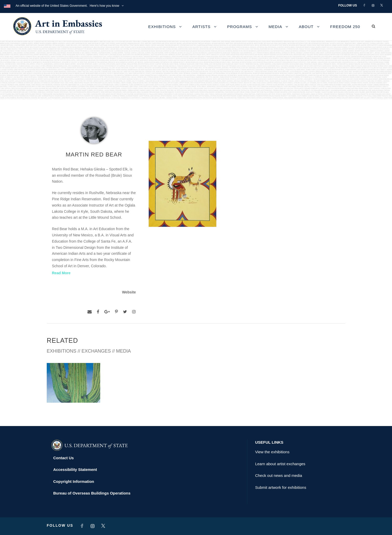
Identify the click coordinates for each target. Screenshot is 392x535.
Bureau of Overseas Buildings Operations (92, 493)
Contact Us (63, 458)
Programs (240, 27)
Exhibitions (162, 27)
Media (276, 27)
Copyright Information (74, 481)
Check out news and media (279, 475)
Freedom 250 (345, 27)
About (306, 27)
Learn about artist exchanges (280, 464)
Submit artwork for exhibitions (281, 487)
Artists (201, 27)
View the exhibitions (272, 452)
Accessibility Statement (75, 469)
